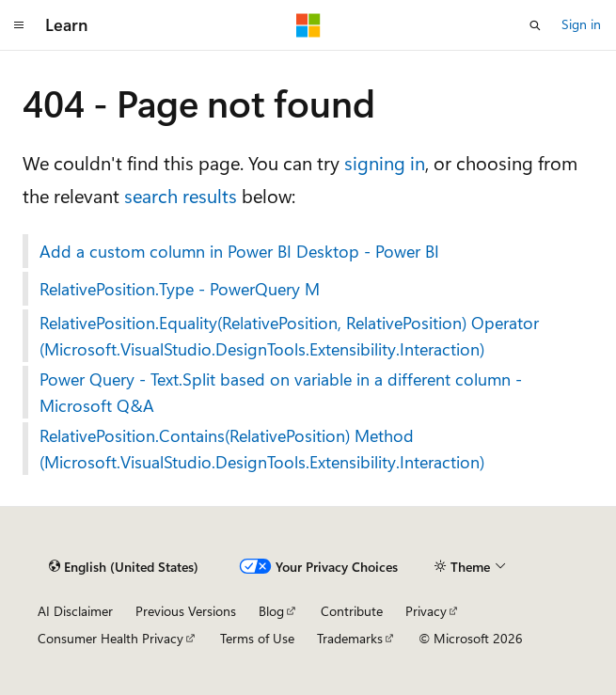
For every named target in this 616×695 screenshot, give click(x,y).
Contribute (352, 611)
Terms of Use (257, 638)
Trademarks (350, 638)
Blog (271, 611)
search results (181, 195)
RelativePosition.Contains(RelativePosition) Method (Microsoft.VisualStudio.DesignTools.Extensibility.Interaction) (262, 449)
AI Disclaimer (75, 611)
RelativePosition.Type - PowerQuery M (180, 289)
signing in (385, 162)
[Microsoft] (308, 25)
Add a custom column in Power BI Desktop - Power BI (239, 251)
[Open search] (535, 25)
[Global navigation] (19, 25)
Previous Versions (186, 611)
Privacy (426, 611)
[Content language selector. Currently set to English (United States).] (124, 567)
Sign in (581, 24)
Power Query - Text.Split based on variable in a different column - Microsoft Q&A (281, 392)
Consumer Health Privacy (111, 638)
